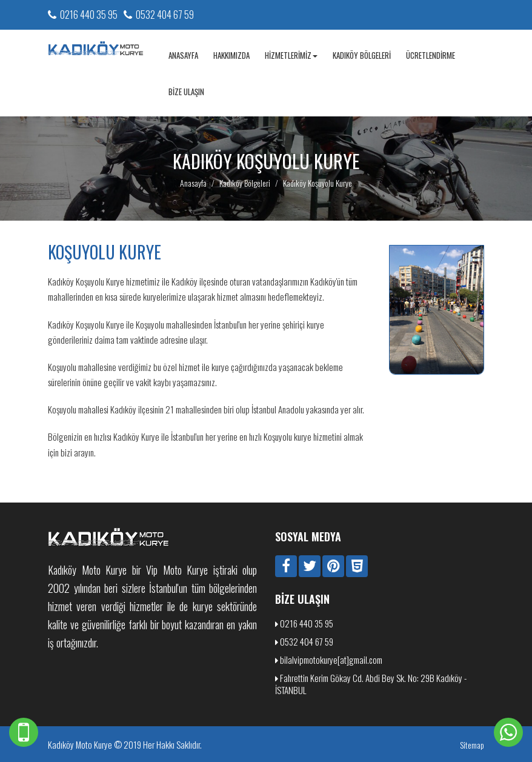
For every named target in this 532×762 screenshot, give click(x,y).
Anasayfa (183, 55)
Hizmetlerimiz (291, 55)
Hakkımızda (231, 55)
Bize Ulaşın (186, 92)
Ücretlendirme (431, 55)
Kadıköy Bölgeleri (362, 55)
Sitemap (472, 745)
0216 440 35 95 (89, 15)
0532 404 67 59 (165, 15)
